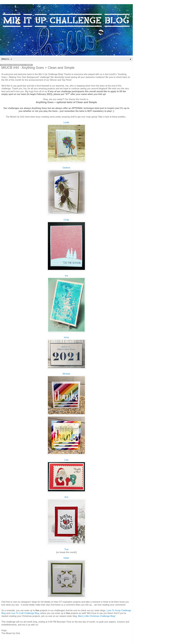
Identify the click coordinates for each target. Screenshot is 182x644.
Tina (66, 549)
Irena (66, 337)
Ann (66, 497)
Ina (66, 276)
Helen (66, 558)
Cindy (66, 220)
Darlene (66, 168)
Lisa (66, 460)
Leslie (66, 122)
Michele (66, 374)
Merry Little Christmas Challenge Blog (96, 616)
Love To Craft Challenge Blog (25, 613)
